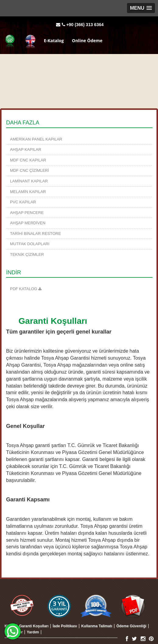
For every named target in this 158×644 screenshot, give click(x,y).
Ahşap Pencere (27, 213)
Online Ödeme (87, 40)
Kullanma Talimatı (97, 626)
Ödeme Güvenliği (131, 626)
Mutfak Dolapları (30, 244)
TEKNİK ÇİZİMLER (27, 254)
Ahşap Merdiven (28, 223)
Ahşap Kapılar (26, 149)
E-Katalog (54, 40)
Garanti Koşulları (34, 626)
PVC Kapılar (23, 202)
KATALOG (27, 289)
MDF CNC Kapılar (28, 160)
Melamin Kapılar (28, 192)
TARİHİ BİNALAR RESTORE (35, 234)
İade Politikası (65, 626)
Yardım (33, 632)
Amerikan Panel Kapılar (36, 139)
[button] (141, 8)
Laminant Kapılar (29, 181)
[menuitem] (79, 139)
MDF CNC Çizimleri (30, 170)
